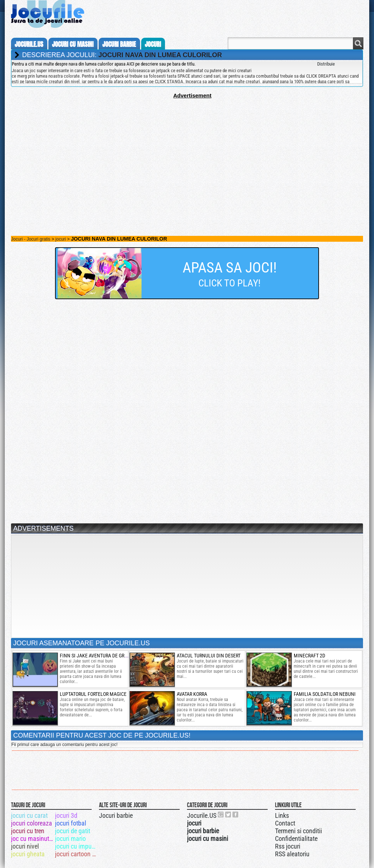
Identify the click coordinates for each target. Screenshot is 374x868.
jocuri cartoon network (76, 854)
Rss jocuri (288, 846)
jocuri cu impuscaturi (76, 846)
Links (282, 815)
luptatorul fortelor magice (93, 694)
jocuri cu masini (73, 44)
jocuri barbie (119, 44)
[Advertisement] (187, 150)
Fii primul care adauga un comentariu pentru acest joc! (64, 745)
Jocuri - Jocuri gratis (31, 239)
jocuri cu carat (29, 815)
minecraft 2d (309, 656)
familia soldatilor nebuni (325, 694)
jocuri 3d (66, 815)
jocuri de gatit (73, 831)
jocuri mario (70, 839)
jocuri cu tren (28, 831)
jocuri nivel (25, 846)
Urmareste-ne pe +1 (221, 815)
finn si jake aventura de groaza (98, 656)
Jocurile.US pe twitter (228, 815)
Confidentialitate (296, 839)
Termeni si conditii (298, 831)
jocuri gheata (28, 854)
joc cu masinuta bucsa (32, 839)
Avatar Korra (192, 694)
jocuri (153, 44)
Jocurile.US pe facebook (236, 815)
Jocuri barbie (116, 815)
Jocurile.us (29, 44)
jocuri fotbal (71, 823)
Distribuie (326, 64)
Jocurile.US (202, 815)
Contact (285, 823)
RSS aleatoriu (292, 854)
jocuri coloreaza (32, 823)
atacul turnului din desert (209, 656)
